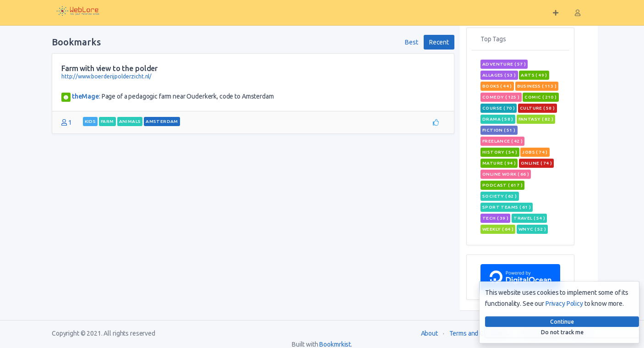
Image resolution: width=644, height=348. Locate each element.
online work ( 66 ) (506, 174)
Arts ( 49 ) (534, 75)
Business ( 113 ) (537, 86)
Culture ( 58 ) (538, 108)
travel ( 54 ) (529, 218)
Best (411, 42)
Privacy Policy (564, 304)
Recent (439, 42)
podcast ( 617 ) (502, 185)
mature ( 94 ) (499, 163)
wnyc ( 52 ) (532, 229)
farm (107, 121)
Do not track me (562, 332)
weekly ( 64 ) (498, 229)
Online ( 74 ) (536, 163)
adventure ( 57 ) (504, 64)
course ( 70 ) (499, 108)
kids (90, 121)
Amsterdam (162, 121)
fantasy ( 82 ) (536, 119)
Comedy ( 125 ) (501, 97)
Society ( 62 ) (500, 196)
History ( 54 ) (500, 152)
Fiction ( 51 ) (499, 130)
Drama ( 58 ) (498, 119)
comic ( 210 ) (540, 97)
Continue (562, 322)
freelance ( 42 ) (502, 141)
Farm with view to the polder (109, 68)
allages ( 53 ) (499, 75)
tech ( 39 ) (495, 218)
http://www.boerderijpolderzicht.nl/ (106, 76)
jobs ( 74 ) (535, 152)
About (429, 333)
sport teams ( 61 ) (507, 207)
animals (130, 121)
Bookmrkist (335, 344)
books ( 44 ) (497, 86)
